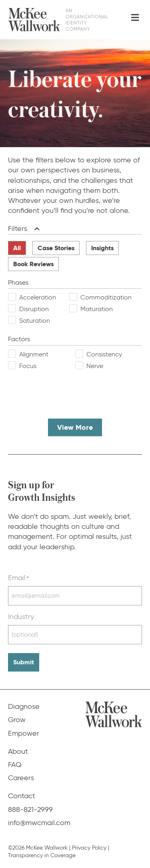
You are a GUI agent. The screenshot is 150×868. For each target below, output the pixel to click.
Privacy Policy (89, 848)
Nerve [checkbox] (95, 366)
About (18, 751)
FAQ (15, 765)
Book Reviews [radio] (33, 264)
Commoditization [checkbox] (106, 297)
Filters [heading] (18, 229)
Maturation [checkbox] (97, 309)
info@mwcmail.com (39, 823)
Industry (21, 617)
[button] (35, 229)
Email (18, 578)
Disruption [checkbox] (34, 309)
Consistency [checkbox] (104, 354)
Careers (21, 778)
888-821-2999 (30, 809)
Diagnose (24, 706)
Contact (22, 796)
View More (75, 427)
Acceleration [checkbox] (38, 297)
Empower (24, 733)
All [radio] (17, 248)
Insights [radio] (102, 248)
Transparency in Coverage (42, 855)
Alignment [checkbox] (34, 354)
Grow (17, 720)
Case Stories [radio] (56, 248)
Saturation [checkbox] (35, 321)
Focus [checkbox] (28, 366)
